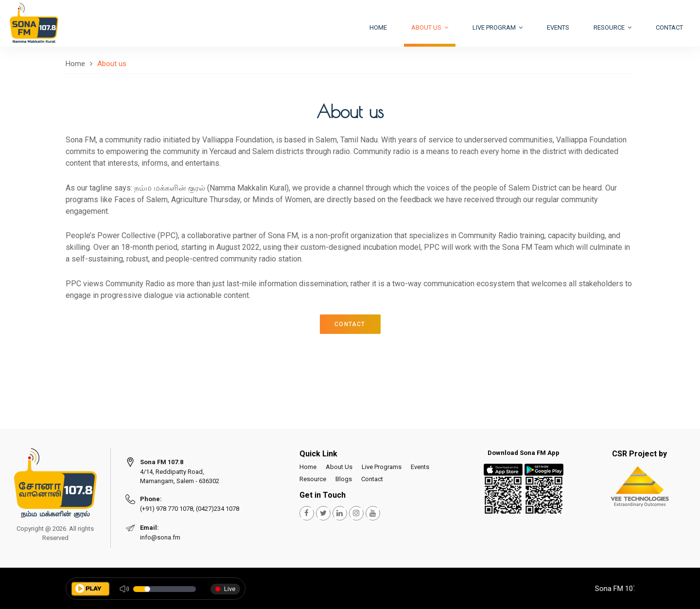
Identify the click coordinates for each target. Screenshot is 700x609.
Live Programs (382, 467)
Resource (612, 27)
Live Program (498, 27)
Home (378, 27)
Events (558, 27)
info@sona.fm (160, 537)
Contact (669, 27)
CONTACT (350, 324)
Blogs (344, 479)
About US (430, 27)
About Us (339, 467)
